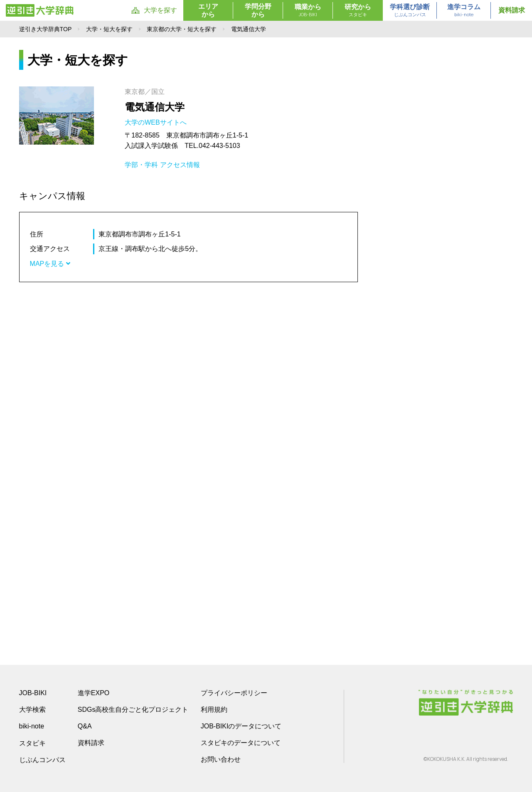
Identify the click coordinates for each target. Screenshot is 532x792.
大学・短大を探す (109, 29)
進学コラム (464, 11)
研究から (358, 11)
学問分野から (258, 10)
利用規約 (214, 710)
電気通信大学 (155, 107)
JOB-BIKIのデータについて (241, 726)
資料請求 (512, 10)
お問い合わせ (221, 759)
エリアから (208, 10)
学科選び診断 (410, 11)
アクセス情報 (180, 165)
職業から (308, 11)
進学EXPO (94, 693)
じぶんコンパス (42, 760)
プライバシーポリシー (234, 693)
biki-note (32, 726)
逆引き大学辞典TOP (46, 29)
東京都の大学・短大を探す (182, 29)
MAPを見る (50, 264)
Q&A (85, 726)
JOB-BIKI (33, 693)
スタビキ (32, 743)
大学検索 (32, 710)
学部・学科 (141, 165)
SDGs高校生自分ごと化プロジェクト (133, 710)
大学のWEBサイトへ (156, 122)
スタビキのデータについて (241, 743)
